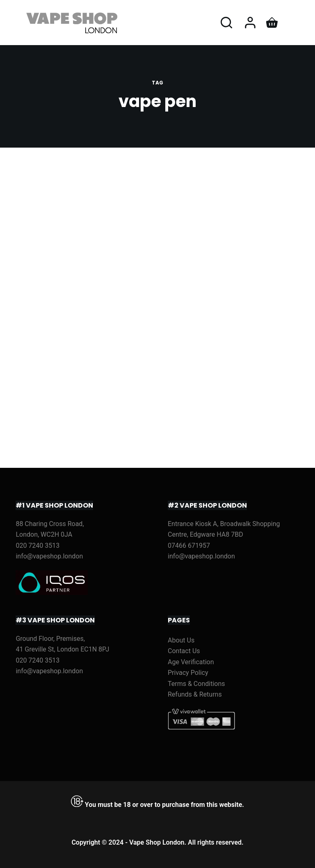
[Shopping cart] (272, 23)
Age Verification (191, 662)
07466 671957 (189, 546)
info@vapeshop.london (49, 556)
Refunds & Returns (195, 694)
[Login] (250, 23)
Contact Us (184, 651)
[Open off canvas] (294, 23)
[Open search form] (226, 23)
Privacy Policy (188, 673)
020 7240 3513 (38, 546)
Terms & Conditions (196, 684)
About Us (181, 640)
